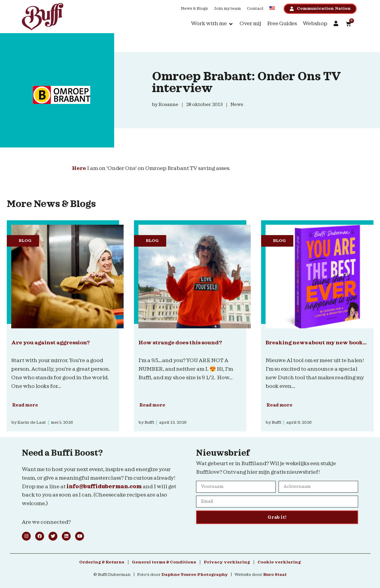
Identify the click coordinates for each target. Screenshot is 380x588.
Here (79, 168)
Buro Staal (275, 575)
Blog (25, 241)
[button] (212, 24)
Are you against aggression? (50, 343)
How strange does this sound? (180, 343)
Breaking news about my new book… (316, 343)
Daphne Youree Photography (195, 575)
